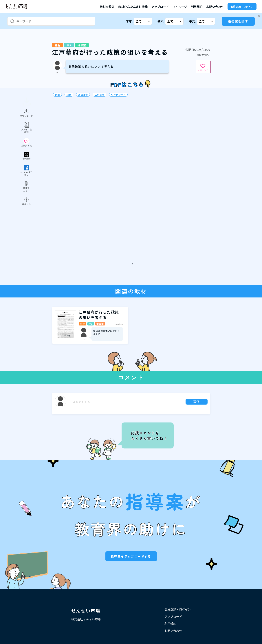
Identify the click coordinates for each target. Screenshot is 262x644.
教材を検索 (107, 7)
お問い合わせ (215, 7)
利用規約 (197, 7)
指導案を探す (238, 21)
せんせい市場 (86, 611)
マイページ (180, 7)
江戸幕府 (99, 95)
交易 (69, 95)
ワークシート (118, 95)
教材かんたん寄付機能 (133, 7)
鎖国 (57, 95)
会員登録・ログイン (242, 7)
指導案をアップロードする (131, 556)
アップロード (160, 7)
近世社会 (83, 95)
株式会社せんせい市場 (86, 619)
